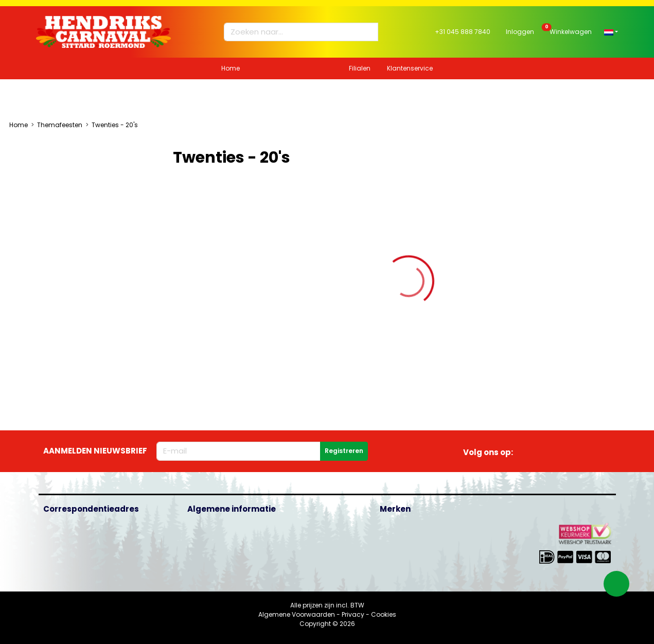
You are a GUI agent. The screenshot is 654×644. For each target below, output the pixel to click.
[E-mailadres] (238, 451)
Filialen (360, 68)
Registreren (344, 451)
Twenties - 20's (115, 125)
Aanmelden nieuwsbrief (95, 451)
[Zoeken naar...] (296, 32)
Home (231, 68)
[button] (611, 32)
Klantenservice (410, 68)
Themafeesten (60, 125)
